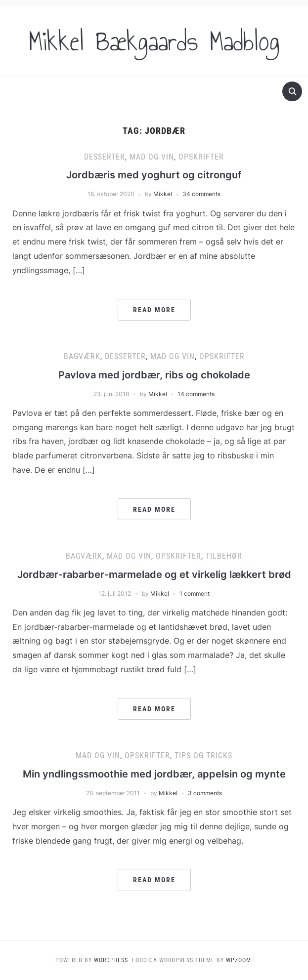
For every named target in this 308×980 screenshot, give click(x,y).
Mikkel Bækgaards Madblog (154, 41)
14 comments (196, 394)
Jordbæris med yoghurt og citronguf (154, 175)
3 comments (205, 793)
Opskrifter (201, 157)
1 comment (195, 593)
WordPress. (112, 960)
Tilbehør (224, 556)
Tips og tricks (203, 755)
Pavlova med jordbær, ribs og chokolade (154, 375)
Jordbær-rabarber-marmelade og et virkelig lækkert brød (154, 574)
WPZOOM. (240, 960)
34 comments (201, 194)
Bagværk (82, 356)
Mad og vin (152, 157)
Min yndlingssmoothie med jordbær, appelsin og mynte (154, 774)
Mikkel (163, 194)
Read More (154, 310)
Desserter (105, 157)
